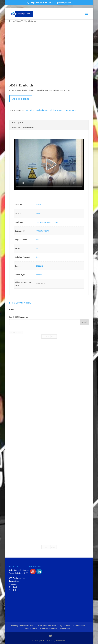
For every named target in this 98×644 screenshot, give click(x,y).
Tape (38, 257)
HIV (64, 110)
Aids (32, 110)
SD (37, 248)
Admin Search (79, 626)
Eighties (52, 110)
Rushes (39, 275)
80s (28, 110)
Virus (74, 110)
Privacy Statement (49, 628)
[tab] (49, 122)
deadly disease (41, 110)
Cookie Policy (31, 628)
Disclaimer (65, 628)
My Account (65, 626)
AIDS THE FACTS (42, 231)
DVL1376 (40, 266)
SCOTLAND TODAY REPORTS (47, 222)
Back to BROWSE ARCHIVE (20, 303)
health (59, 110)
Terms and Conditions (46, 626)
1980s (38, 205)
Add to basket (21, 99)
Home (12, 21)
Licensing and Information (21, 626)
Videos (18, 21)
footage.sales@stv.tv (20, 570)
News (69, 110)
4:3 (37, 240)
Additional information (23, 127)
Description (18, 122)
